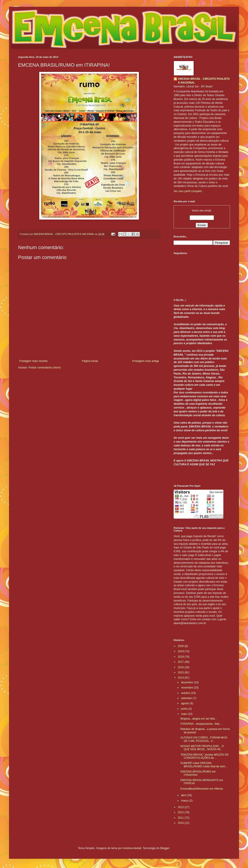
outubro (186, 693)
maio (184, 714)
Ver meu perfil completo (188, 191)
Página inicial (90, 361)
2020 (181, 646)
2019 (181, 651)
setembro (187, 698)
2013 (181, 807)
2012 (181, 812)
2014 (181, 678)
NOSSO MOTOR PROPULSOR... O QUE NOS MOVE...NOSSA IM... (202, 748)
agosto (185, 703)
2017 (181, 662)
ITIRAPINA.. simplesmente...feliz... (201, 724)
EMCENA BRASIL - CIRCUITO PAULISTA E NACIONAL (204, 81)
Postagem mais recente (33, 361)
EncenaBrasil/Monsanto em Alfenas (202, 789)
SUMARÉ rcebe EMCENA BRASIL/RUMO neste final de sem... (204, 765)
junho (185, 709)
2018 (181, 657)
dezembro (187, 682)
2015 (181, 673)
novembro (187, 688)
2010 (181, 823)
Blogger (165, 848)
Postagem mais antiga (146, 361)
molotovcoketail (132, 848)
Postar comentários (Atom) (45, 368)
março (185, 801)
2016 (181, 667)
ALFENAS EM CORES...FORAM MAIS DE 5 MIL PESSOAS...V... (204, 739)
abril (184, 795)
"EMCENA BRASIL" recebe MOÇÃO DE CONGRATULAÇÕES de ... (204, 756)
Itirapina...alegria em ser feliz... (199, 719)
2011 (181, 818)
